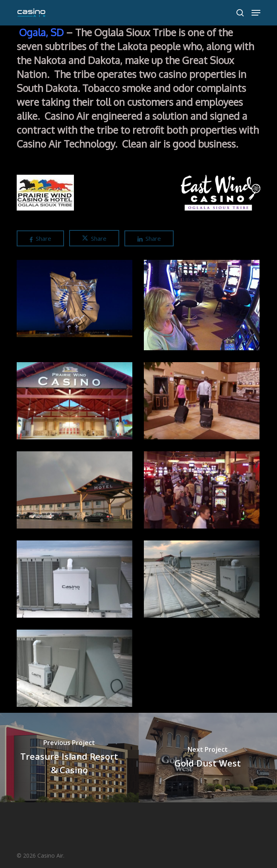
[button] (256, 13)
